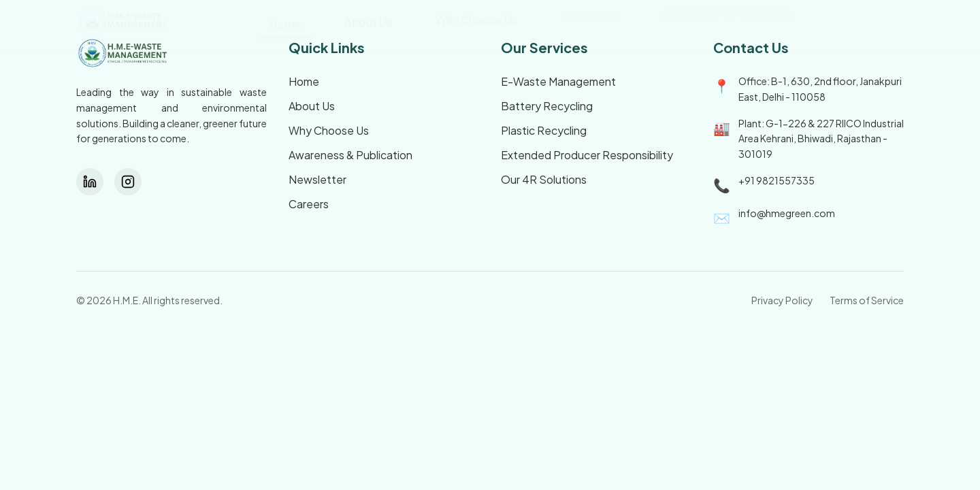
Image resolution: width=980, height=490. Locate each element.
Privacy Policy (782, 300)
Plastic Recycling (544, 130)
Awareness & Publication (350, 155)
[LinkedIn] (90, 182)
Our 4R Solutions (544, 179)
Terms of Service (867, 300)
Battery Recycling (547, 106)
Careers (309, 204)
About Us (312, 106)
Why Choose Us (329, 130)
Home (304, 81)
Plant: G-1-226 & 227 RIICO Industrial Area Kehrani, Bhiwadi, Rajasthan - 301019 (821, 139)
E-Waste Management (558, 81)
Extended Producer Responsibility (587, 155)
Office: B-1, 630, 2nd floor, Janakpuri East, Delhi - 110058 (820, 89)
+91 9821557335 (777, 180)
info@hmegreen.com (787, 213)
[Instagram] (128, 182)
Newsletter (317, 179)
